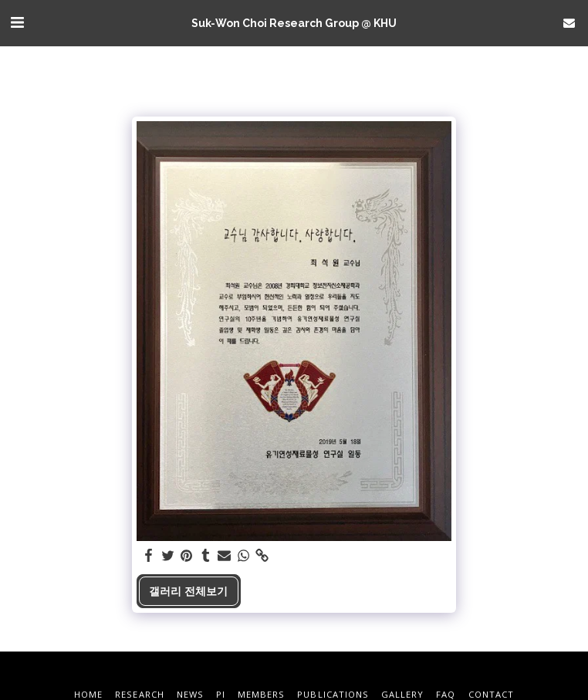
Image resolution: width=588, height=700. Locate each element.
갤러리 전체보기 (188, 591)
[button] (17, 22)
